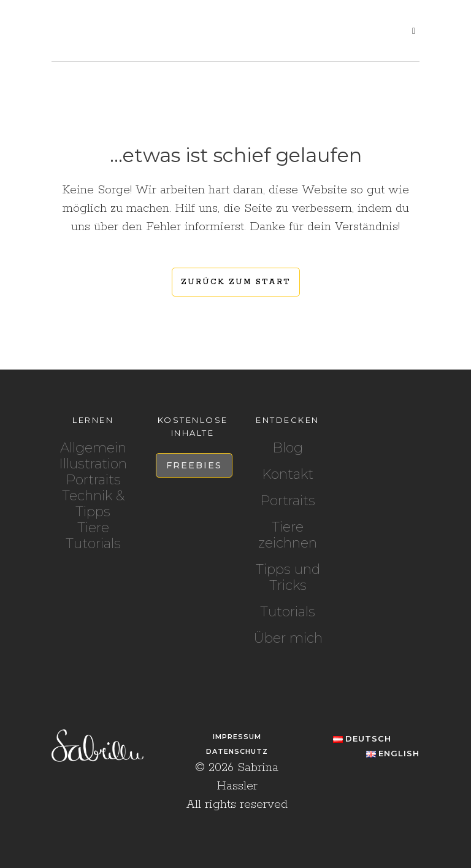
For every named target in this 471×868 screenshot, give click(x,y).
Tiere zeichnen (288, 535)
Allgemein (93, 448)
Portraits (93, 480)
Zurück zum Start (236, 282)
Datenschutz (237, 751)
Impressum (237, 737)
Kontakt (288, 475)
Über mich (288, 638)
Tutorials (93, 544)
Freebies (194, 465)
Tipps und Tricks (288, 578)
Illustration (93, 464)
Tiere (93, 528)
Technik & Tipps (93, 504)
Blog (288, 448)
